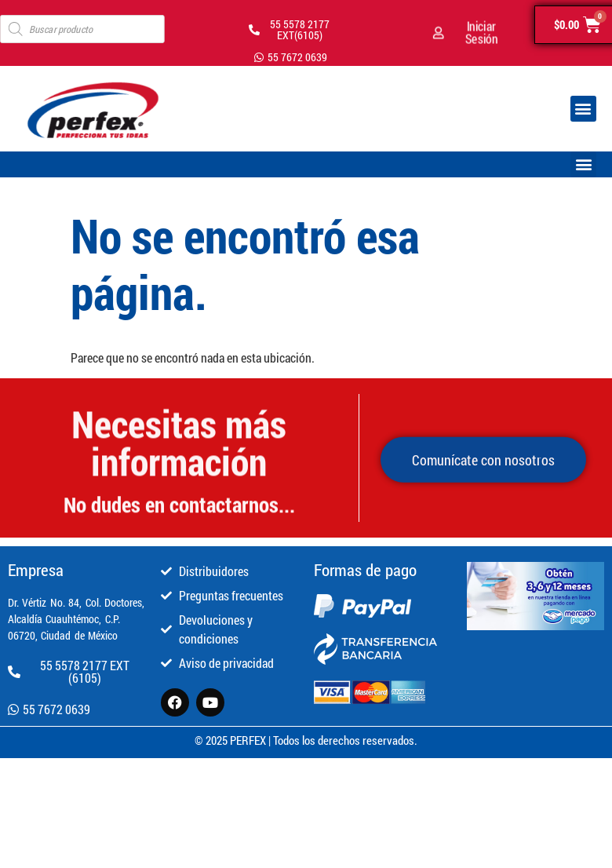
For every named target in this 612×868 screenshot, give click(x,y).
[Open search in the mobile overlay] (82, 29)
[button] (583, 109)
